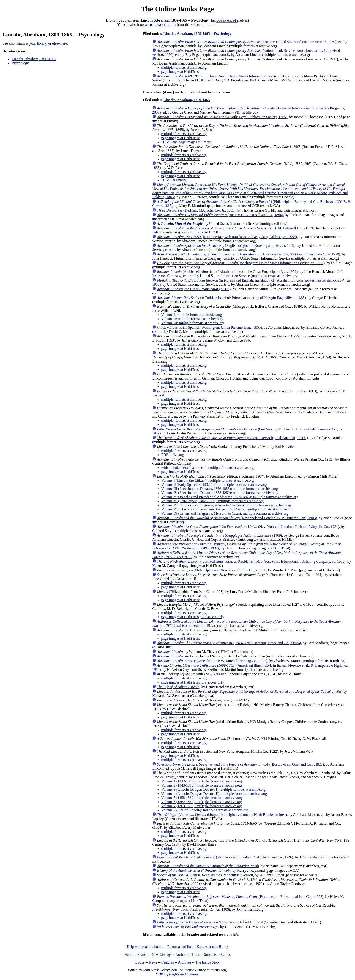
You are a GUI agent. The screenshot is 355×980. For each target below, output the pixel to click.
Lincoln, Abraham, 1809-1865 (34, 59)
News (153, 962)
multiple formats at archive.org (184, 67)
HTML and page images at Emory (186, 142)
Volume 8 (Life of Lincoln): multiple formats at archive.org (205, 810)
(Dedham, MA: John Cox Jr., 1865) (196, 210)
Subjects (210, 954)
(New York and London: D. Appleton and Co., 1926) (225, 857)
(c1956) (194, 289)
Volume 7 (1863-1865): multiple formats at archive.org (202, 806)
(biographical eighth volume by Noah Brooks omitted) (222, 815)
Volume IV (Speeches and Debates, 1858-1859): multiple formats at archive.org (220, 493)
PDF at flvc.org (173, 455)
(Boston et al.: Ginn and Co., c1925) (240, 764)
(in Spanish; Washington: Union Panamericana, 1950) (209, 327)
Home (129, 954)
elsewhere (60, 43)
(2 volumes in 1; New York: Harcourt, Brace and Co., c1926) (229, 643)
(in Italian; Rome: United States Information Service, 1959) (223, 76)
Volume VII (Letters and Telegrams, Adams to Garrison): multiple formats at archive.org (226, 505)
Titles (196, 954)
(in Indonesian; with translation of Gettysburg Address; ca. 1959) (227, 237)
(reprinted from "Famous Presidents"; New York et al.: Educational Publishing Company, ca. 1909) (251, 561)
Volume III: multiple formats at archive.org (193, 323)
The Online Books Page (177, 9)
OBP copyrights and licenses (177, 974)
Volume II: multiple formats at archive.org (192, 319)
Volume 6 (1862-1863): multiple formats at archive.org (202, 802)
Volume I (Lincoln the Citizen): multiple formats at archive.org (207, 480)
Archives (185, 962)
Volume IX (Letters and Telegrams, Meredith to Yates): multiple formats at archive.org (225, 513)
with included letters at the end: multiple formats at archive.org (207, 468)
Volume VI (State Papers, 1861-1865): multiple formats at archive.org (212, 501)
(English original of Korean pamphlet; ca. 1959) (226, 246)
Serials (226, 954)
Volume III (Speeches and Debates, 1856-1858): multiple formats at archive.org (220, 489)
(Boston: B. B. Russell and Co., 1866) (220, 215)
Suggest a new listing (213, 947)
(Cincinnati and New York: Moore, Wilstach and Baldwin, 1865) (250, 191)
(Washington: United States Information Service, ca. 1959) (241, 263)
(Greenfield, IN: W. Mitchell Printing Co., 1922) (212, 661)
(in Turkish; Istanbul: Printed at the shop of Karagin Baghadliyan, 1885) (231, 298)
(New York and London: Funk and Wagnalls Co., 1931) (248, 527)
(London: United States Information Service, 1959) (247, 42)
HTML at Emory (174, 180)
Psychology (20, 63)
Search (143, 954)
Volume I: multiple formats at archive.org (192, 315)
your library (38, 43)
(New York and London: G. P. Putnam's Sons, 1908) (237, 518)
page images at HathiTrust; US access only (193, 617)
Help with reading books (145, 947)
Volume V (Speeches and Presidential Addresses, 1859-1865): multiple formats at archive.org (230, 497)
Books (140, 962)
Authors (181, 954)
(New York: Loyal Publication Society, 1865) (222, 117)
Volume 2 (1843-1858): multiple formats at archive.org (202, 785)
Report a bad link (180, 947)
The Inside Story (208, 962)
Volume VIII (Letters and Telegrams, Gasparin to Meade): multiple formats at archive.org (227, 509)
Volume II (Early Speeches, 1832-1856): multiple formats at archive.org (214, 485)
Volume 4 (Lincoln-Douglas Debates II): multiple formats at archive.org (214, 794)
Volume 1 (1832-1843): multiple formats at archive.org (202, 781)
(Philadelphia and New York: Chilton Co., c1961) (212, 570)
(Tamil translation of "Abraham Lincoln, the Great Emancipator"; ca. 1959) (248, 254)
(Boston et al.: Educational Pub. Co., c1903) (240, 897)
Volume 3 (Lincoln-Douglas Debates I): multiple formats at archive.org (213, 789)
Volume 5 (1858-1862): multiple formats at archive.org (202, 798)
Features (168, 962)
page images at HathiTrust (180, 72)
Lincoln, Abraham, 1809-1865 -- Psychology (197, 34)
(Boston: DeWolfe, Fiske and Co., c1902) (232, 438)
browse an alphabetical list (156, 25)
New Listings (162, 954)
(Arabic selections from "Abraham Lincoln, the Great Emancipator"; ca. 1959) (227, 272)
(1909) (219, 535)
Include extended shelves (229, 20)
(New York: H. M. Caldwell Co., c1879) (236, 228)
